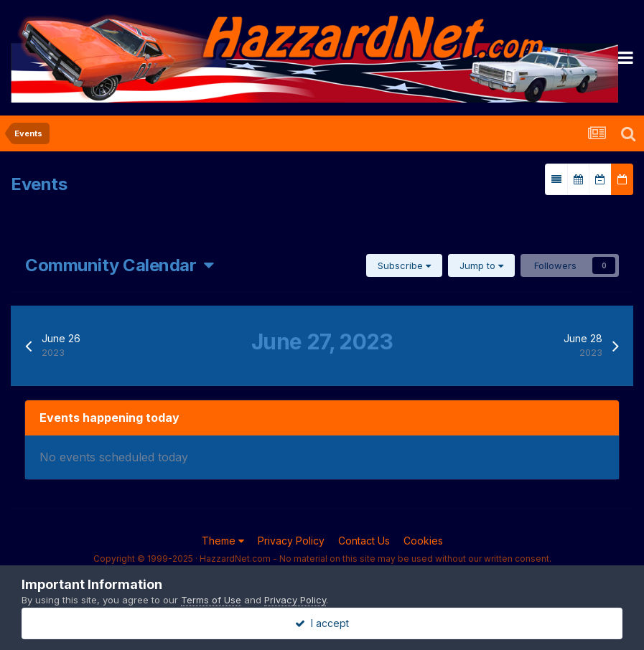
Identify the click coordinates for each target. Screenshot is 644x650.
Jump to (481, 265)
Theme (223, 541)
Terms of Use (211, 600)
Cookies (423, 541)
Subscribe (404, 265)
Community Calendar (120, 265)
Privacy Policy (291, 541)
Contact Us (364, 541)
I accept (322, 623)
